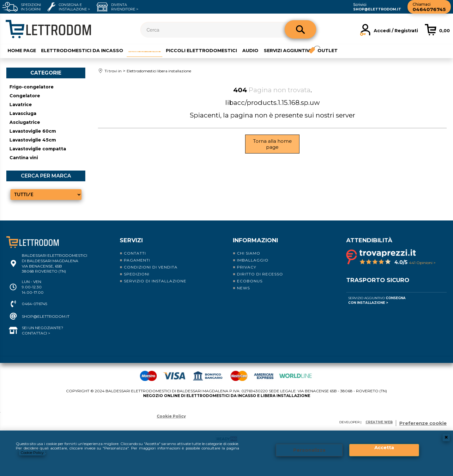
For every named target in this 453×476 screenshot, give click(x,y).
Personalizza (309, 450)
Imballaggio (253, 259)
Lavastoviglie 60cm (33, 130)
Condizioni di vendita (151, 266)
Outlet (409, 50)
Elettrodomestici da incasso (81, 50)
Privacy (247, 266)
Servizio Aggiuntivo (377, 300)
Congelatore (25, 95)
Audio (327, 50)
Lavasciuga (23, 113)
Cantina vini (24, 157)
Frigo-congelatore (32, 86)
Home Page (20, 50)
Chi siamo (249, 253)
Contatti (135, 253)
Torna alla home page (272, 143)
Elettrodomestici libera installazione (182, 50)
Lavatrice (21, 104)
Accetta (384, 447)
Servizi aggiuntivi (364, 50)
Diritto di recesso (260, 273)
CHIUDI (446, 437)
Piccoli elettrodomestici (278, 50)
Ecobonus (250, 280)
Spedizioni (137, 273)
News (243, 287)
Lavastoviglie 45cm (33, 139)
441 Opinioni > (422, 262)
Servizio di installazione (155, 280)
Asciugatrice (25, 122)
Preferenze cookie (423, 422)
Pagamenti (137, 259)
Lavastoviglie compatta (38, 148)
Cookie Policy (47, 452)
